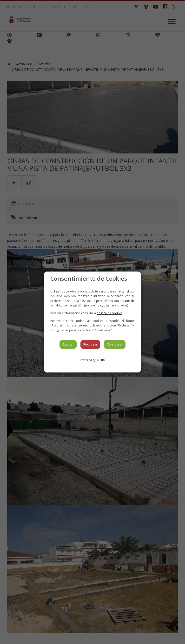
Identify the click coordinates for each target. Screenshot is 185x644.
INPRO (101, 360)
